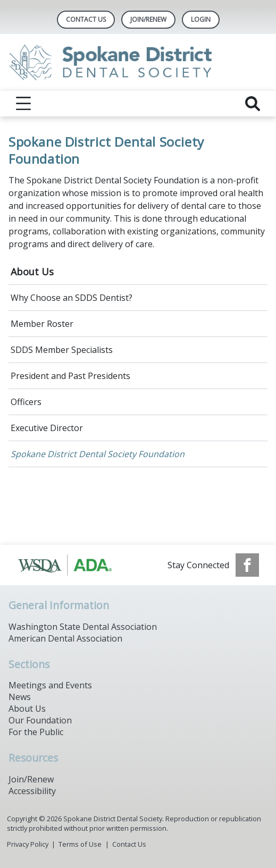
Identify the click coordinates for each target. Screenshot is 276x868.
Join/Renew (148, 19)
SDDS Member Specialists (62, 350)
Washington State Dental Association (83, 627)
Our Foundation (40, 720)
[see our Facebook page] (247, 565)
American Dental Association (65, 638)
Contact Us (86, 19)
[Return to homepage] (138, 62)
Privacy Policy (28, 844)
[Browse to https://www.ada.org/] (71, 565)
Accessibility (32, 791)
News (20, 697)
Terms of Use (80, 844)
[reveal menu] (23, 104)
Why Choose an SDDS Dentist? (72, 298)
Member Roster (42, 324)
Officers (26, 402)
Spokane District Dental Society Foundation (98, 454)
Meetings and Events (50, 685)
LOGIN (201, 19)
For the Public (36, 732)
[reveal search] (253, 104)
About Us (32, 272)
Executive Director (47, 428)
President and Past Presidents (70, 376)
